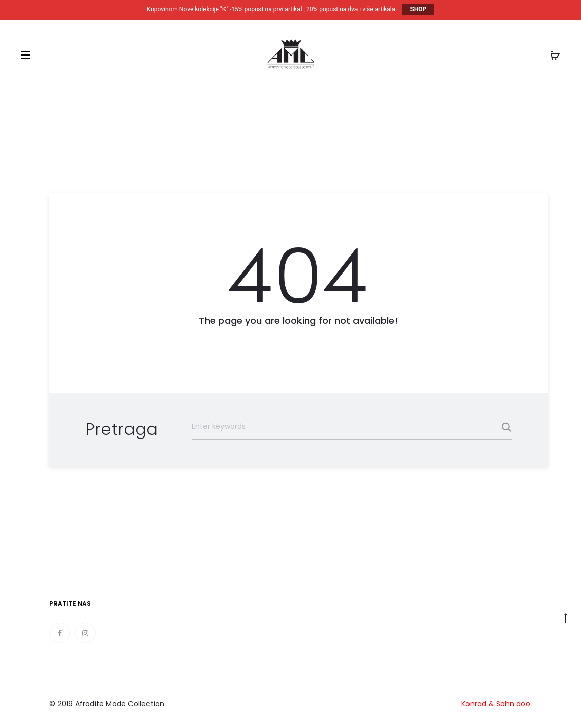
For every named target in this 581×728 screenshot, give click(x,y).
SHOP (418, 9)
